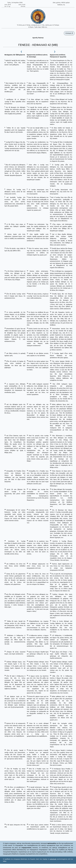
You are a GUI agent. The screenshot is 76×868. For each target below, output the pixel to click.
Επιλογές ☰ (69, 33)
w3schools (53, 859)
